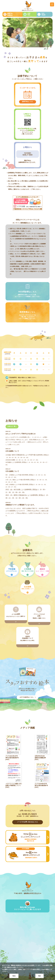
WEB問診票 (43, 14)
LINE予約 (29, 14)
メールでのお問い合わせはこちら (28, 822)
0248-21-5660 (28, 155)
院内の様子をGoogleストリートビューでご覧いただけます (28, 908)
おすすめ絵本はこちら (27, 697)
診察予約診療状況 (10, 14)
